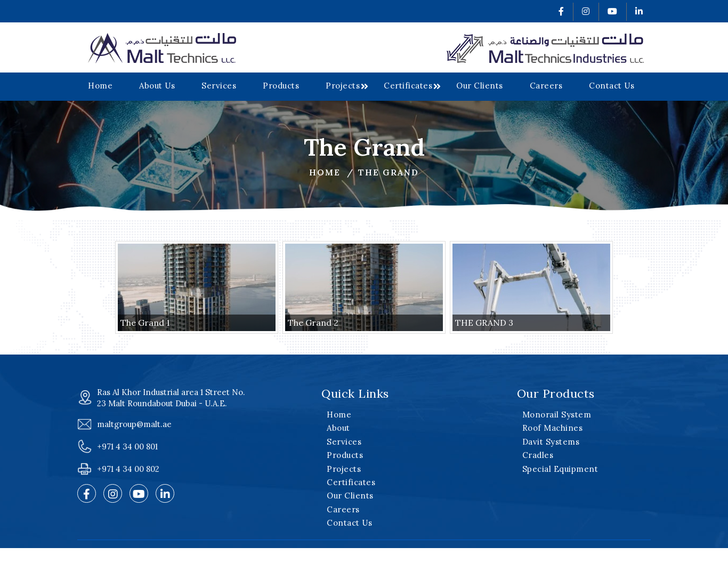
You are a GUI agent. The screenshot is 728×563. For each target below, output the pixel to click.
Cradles (538, 455)
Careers (546, 86)
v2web (520, 552)
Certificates (408, 86)
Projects (343, 86)
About (338, 428)
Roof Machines (553, 428)
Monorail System (557, 415)
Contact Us (612, 86)
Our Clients (480, 86)
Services (219, 86)
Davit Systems (551, 442)
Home (100, 86)
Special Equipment (560, 469)
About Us (157, 86)
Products (281, 86)
